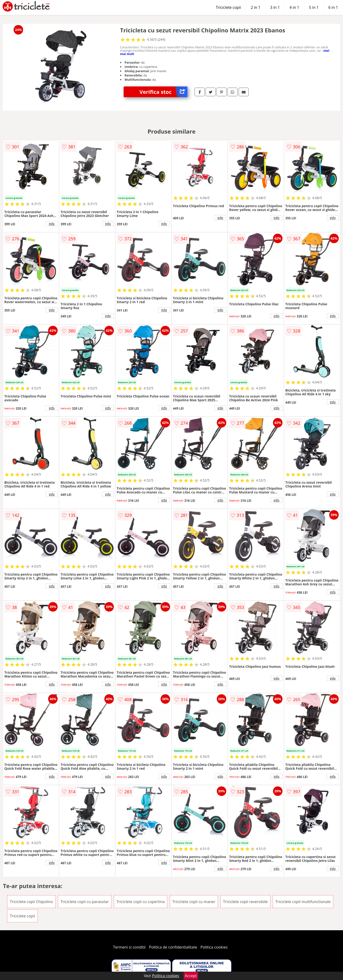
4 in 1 (294, 7)
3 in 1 (275, 7)
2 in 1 (256, 7)
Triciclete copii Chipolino (31, 902)
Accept (191, 976)
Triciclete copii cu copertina (141, 902)
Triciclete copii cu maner (194, 902)
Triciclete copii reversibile (245, 902)
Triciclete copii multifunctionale (303, 902)
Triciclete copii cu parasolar (85, 902)
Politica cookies (214, 947)
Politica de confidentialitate (173, 947)
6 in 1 (333, 7)
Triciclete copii (228, 7)
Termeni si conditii (129, 947)
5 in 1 (314, 7)
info (52, 224)
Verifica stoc (164, 92)
